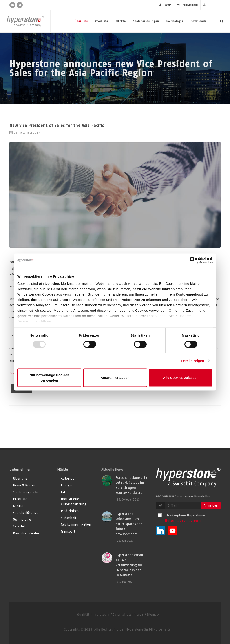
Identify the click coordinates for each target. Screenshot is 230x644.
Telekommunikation (76, 524)
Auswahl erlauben (115, 378)
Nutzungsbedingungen (183, 520)
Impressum (101, 614)
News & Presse (24, 485)
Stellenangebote (26, 492)
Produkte (102, 21)
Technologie (175, 21)
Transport (68, 531)
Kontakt (19, 506)
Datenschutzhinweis (128, 614)
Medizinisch (70, 511)
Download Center (26, 533)
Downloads (199, 21)
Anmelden (211, 505)
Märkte (121, 21)
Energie (67, 485)
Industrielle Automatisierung (74, 501)
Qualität (83, 614)
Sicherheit (69, 518)
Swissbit (19, 526)
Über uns (81, 21)
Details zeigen (193, 361)
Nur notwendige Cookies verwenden (49, 378)
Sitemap (153, 614)
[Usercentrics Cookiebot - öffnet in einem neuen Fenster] (193, 260)
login (168, 5)
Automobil (69, 478)
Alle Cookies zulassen (181, 378)
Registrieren (190, 5)
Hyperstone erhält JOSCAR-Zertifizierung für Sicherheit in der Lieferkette (129, 565)
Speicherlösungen (146, 21)
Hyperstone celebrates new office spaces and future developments (129, 524)
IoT (63, 492)
